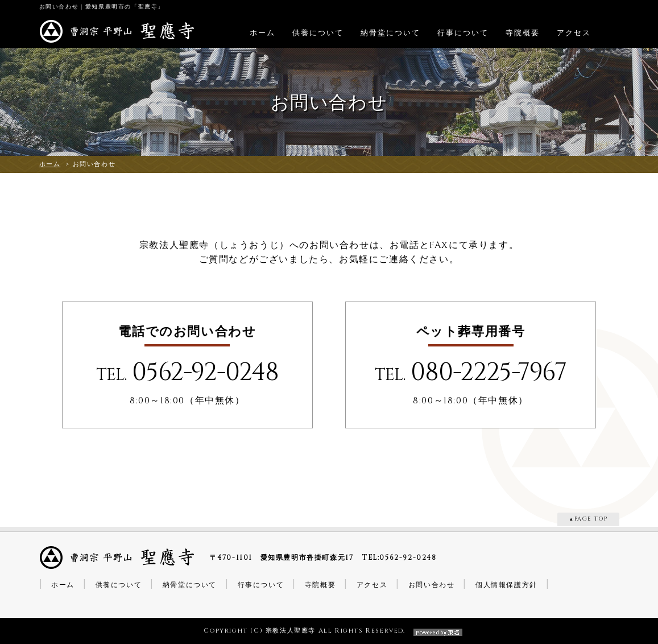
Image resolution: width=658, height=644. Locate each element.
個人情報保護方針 (506, 585)
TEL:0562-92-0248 (400, 558)
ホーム (262, 33)
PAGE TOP (591, 519)
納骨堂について (390, 33)
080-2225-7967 (489, 373)
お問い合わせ (432, 585)
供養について (318, 33)
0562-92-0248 (205, 373)
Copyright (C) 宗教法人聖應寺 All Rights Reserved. (329, 631)
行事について (463, 33)
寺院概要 (523, 33)
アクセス (574, 33)
